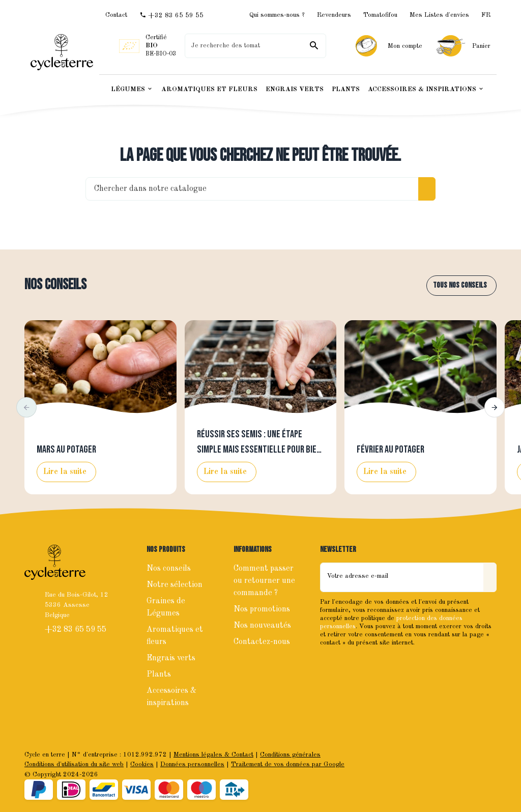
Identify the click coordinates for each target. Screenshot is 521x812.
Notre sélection (175, 585)
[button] (26, 407)
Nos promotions (262, 609)
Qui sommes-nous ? (277, 15)
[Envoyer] (490, 577)
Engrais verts (171, 658)
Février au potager (390, 450)
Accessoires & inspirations (171, 697)
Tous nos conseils (460, 285)
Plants (159, 675)
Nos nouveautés (262, 626)
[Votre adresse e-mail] (402, 577)
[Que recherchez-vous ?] (255, 46)
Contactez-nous (262, 642)
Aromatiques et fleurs (175, 636)
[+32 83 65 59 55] (171, 15)
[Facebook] (329, 664)
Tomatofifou (380, 15)
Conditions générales (290, 755)
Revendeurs (334, 15)
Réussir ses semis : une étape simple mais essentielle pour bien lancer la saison (259, 450)
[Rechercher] (314, 46)
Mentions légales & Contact (213, 755)
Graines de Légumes (166, 607)
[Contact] (116, 15)
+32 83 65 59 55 (77, 630)
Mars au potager (66, 450)
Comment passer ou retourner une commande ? (264, 581)
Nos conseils (55, 285)
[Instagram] (352, 664)
